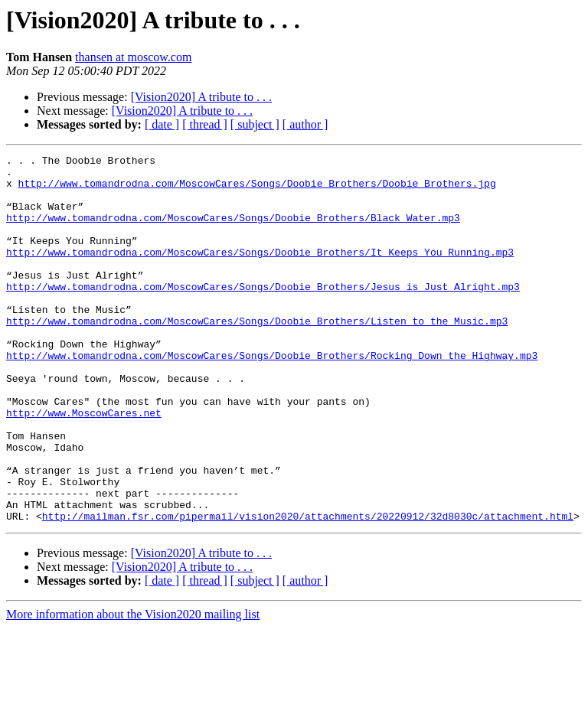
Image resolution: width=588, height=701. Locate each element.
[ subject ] (255, 124)
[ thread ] (205, 124)
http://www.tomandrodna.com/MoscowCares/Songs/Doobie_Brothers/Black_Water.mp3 (233, 231)
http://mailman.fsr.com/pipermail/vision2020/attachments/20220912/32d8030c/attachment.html (308, 589)
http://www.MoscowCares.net (84, 465)
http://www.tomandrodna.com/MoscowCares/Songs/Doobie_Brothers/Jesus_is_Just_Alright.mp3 (263, 314)
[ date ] (162, 124)
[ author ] (305, 124)
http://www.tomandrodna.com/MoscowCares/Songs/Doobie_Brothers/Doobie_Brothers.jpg (257, 190)
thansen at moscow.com (133, 57)
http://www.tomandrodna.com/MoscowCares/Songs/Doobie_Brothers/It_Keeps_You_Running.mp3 (260, 272)
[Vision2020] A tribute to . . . (201, 97)
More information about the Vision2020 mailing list (133, 688)
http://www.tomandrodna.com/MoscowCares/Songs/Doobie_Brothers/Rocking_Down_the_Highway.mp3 (272, 396)
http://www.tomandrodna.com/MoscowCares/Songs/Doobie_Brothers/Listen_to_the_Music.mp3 (257, 355)
